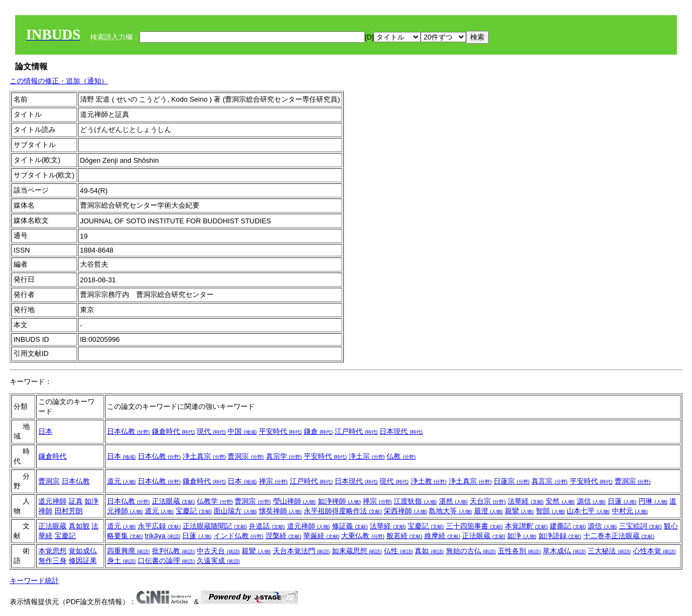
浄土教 (429, 481)
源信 (591, 501)
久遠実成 (218, 561)
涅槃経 (284, 536)
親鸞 (520, 511)
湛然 (454, 501)
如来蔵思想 (357, 551)
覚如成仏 (83, 551)
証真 (76, 501)
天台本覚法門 (302, 551)
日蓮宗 (512, 481)
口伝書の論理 (167, 561)
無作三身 (52, 561)
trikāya (163, 536)
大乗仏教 (363, 536)
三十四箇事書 (475, 526)
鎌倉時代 (174, 431)
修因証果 (83, 561)
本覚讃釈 (527, 526)
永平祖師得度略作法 (343, 511)
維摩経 (443, 536)
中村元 (630, 511)
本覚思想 (52, 551)
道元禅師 (52, 501)
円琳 (653, 501)
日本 (45, 431)
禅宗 (274, 481)
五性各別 (520, 551)
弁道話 (267, 526)
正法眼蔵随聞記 (215, 526)
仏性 (398, 551)
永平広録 (159, 526)
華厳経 (321, 536)
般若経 (405, 536)
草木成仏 (564, 551)
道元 (122, 481)
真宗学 (284, 456)
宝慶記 (194, 511)
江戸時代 (356, 431)
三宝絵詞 (641, 526)
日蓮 (622, 501)
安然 (560, 501)
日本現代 (401, 431)
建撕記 (568, 526)
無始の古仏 (471, 551)
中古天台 (218, 551)
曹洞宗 (246, 456)
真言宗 (550, 481)
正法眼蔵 (174, 501)
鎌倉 (318, 431)
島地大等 (450, 511)
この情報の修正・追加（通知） (59, 81)
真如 (429, 551)
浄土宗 (367, 456)
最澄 (489, 511)
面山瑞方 (235, 511)
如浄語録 (560, 536)
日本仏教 (129, 431)
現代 (211, 431)
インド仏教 (239, 536)
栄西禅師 (405, 511)
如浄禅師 (340, 501)
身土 (122, 561)
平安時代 (281, 431)
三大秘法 (609, 551)
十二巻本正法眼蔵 (619, 536)
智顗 (550, 511)
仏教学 (215, 501)
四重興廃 (129, 551)
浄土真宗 (204, 456)
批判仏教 (174, 551)
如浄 (522, 536)
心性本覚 (655, 551)
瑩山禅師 (295, 501)
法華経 (526, 501)
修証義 (350, 526)
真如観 (79, 526)
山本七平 (588, 511)
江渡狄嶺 (415, 501)
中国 (242, 431)
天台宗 (488, 501)
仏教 (401, 456)
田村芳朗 (69, 511)
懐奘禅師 (281, 511)
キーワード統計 (34, 581)
